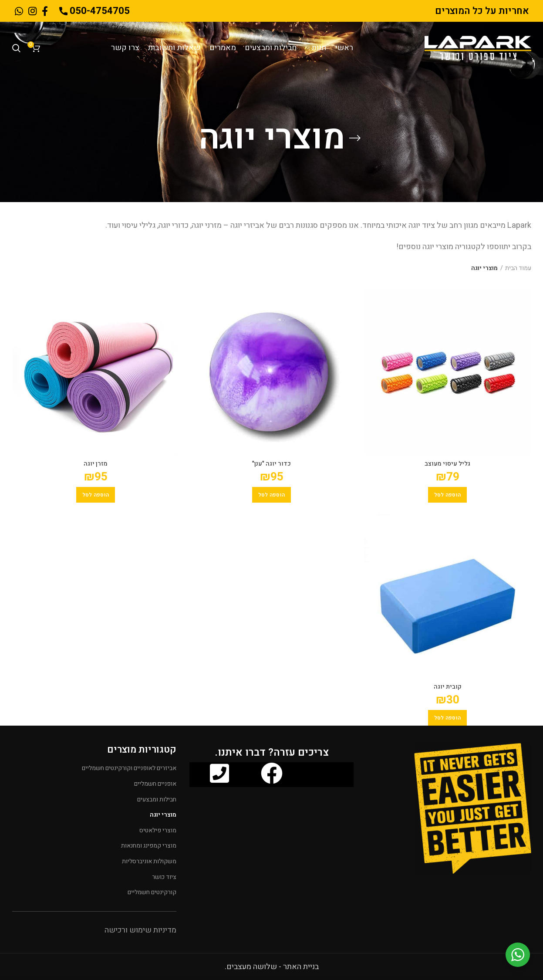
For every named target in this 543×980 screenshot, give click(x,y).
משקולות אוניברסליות (149, 861)
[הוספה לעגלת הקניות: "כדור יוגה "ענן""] (272, 495)
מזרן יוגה (96, 464)
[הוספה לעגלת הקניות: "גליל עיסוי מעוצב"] (448, 495)
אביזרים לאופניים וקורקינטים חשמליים (129, 768)
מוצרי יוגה (163, 815)
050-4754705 (94, 11)
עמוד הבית (518, 268)
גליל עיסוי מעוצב (447, 464)
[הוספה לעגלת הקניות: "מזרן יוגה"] (96, 495)
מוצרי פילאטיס (158, 830)
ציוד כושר (164, 877)
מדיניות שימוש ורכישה (140, 930)
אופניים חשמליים (155, 784)
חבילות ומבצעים (157, 799)
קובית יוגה (448, 687)
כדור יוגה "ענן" (271, 464)
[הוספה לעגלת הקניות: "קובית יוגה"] (448, 718)
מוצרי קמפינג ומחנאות (149, 846)
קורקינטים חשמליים (152, 892)
